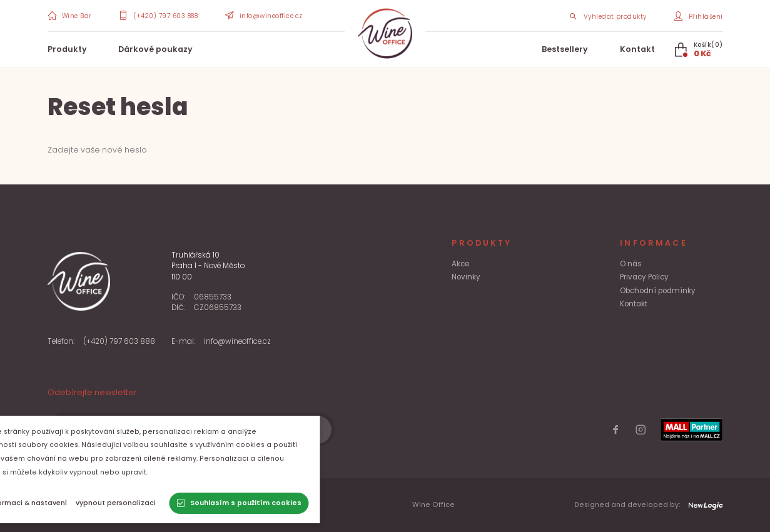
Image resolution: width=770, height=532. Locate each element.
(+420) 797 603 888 (119, 341)
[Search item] (608, 16)
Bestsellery (565, 49)
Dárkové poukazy (155, 49)
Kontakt (637, 49)
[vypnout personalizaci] (165, 503)
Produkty (67, 49)
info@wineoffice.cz (237, 341)
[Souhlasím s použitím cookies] (288, 503)
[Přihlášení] (698, 16)
